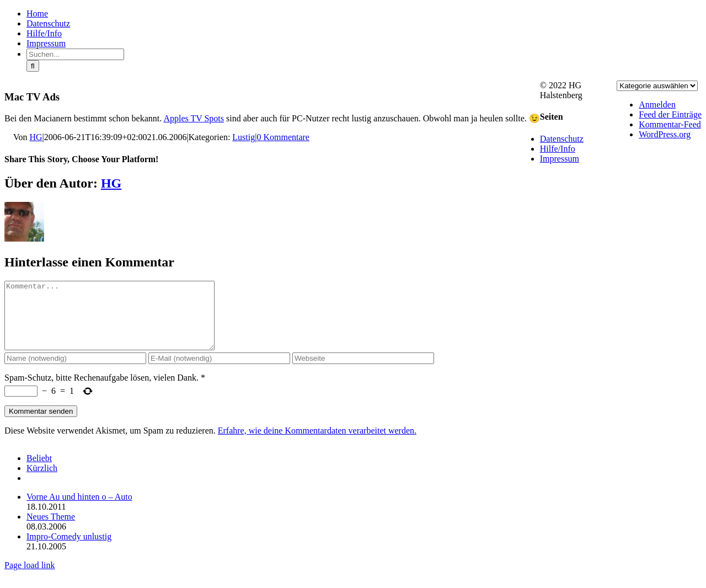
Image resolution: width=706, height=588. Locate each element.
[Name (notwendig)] (75, 371)
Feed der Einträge (670, 114)
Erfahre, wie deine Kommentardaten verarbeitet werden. (317, 444)
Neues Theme (51, 530)
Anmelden (657, 105)
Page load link (30, 578)
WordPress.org (665, 134)
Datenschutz (562, 139)
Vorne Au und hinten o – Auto (79, 510)
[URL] (363, 371)
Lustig (244, 137)
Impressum (560, 159)
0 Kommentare (283, 137)
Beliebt (39, 471)
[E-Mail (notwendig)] (219, 371)
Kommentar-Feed (670, 124)
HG (36, 137)
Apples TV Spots (194, 118)
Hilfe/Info (558, 149)
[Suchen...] (75, 54)
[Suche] (33, 66)
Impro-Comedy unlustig (69, 550)
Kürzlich (42, 481)
